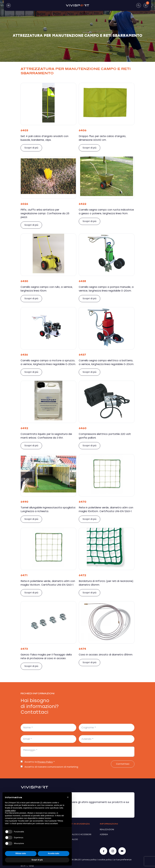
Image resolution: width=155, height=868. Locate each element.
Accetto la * (40, 762)
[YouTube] (122, 851)
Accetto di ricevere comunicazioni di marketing (51, 767)
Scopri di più (31, 148)
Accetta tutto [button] (53, 853)
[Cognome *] (107, 728)
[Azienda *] (107, 739)
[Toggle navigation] (9, 5)
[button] (68, 797)
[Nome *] (48, 728)
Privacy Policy (45, 762)
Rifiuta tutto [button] (21, 853)
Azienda (104, 834)
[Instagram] (113, 851)
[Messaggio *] (77, 752)
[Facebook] (103, 851)
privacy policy (89, 860)
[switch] (22, 761)
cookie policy (105, 860)
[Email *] (48, 739)
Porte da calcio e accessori (76, 834)
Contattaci (123, 764)
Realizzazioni (107, 830)
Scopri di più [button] (37, 860)
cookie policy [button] (10, 811)
